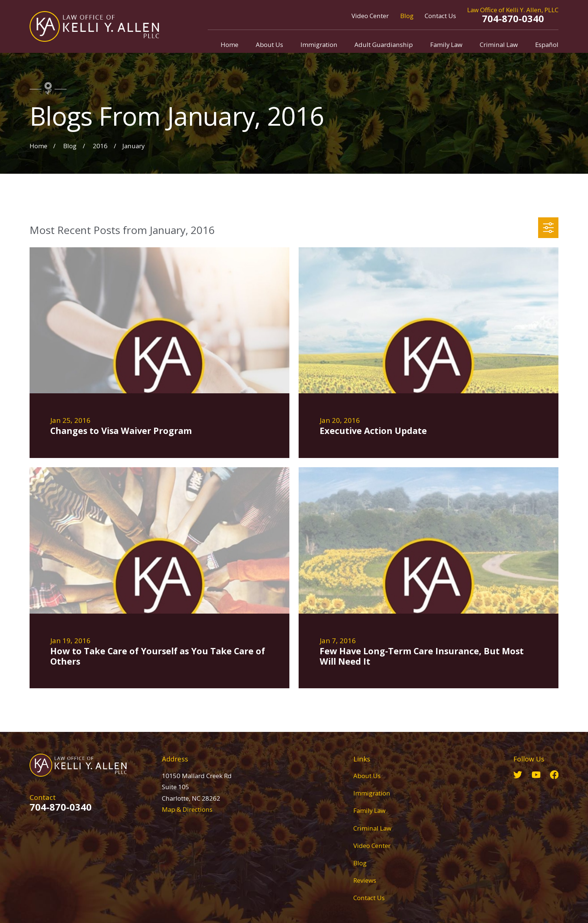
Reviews (365, 880)
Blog (407, 16)
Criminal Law (372, 828)
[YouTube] (536, 775)
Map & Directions (187, 809)
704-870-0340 (513, 18)
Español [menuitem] (547, 45)
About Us (367, 776)
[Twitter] (518, 775)
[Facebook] (554, 775)
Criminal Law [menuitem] (499, 45)
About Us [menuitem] (269, 45)
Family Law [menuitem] (446, 45)
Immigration (372, 793)
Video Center (370, 16)
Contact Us (440, 16)
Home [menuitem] (230, 45)
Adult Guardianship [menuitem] (384, 45)
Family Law (369, 810)
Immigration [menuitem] (319, 45)
